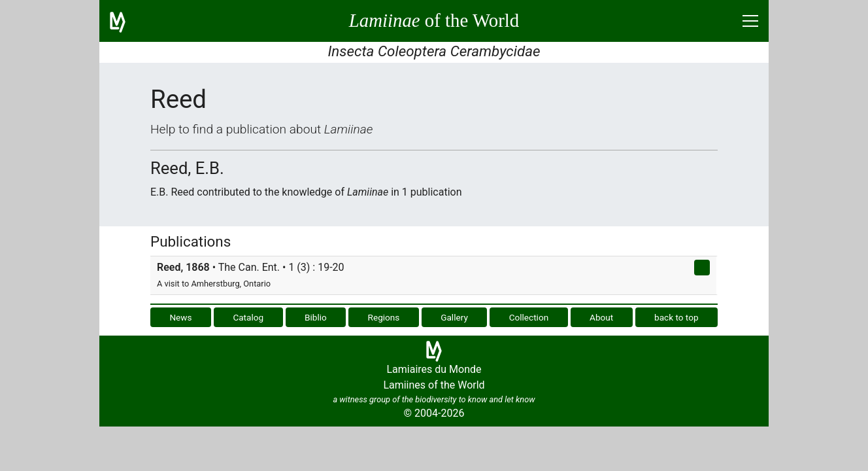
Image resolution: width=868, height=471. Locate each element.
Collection (529, 317)
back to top (676, 317)
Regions (384, 317)
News (180, 317)
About (601, 317)
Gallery (454, 317)
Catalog (248, 317)
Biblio (316, 317)
